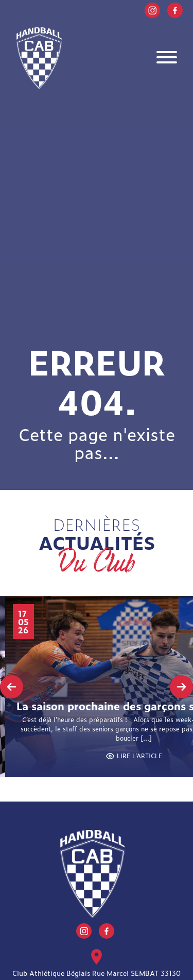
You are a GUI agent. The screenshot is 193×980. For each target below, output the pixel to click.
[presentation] (12, 687)
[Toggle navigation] (167, 59)
